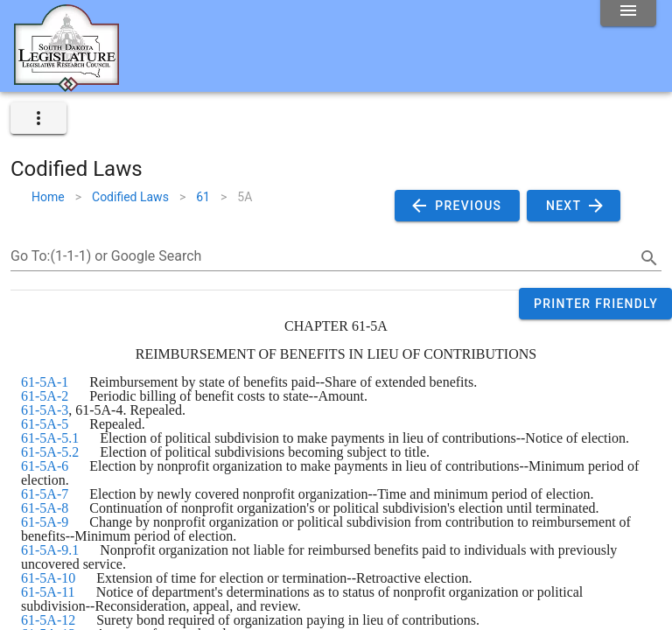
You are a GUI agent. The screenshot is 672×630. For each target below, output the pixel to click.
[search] (649, 258)
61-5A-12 (48, 620)
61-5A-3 (45, 410)
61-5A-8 (45, 508)
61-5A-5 (45, 424)
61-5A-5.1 (50, 438)
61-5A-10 (48, 578)
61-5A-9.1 (50, 550)
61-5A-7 (45, 494)
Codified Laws (130, 197)
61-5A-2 (45, 396)
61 (203, 197)
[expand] (38, 118)
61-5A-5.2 (50, 452)
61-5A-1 (45, 382)
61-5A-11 (48, 592)
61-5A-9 (45, 522)
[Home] (66, 85)
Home (48, 197)
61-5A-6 (45, 466)
